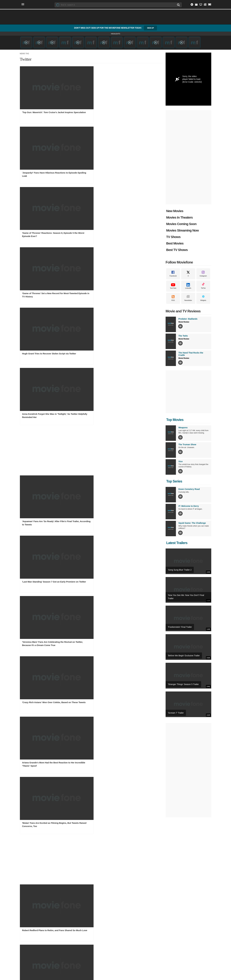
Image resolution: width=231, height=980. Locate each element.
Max (89, 876)
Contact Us (91, 939)
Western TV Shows (62, 917)
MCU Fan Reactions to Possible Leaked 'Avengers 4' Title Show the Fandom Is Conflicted (40, 475)
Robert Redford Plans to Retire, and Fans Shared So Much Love (40, 381)
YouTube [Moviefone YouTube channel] (173, 289)
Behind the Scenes (96, 917)
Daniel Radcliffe (128, 917)
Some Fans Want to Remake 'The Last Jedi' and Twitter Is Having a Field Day (89, 473)
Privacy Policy (129, 939)
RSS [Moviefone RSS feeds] (173, 301)
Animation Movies (27, 922)
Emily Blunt (126, 903)
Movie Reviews (162, 903)
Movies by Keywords (29, 876)
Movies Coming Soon (181, 225)
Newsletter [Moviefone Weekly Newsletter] (188, 301)
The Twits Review (163, 917)
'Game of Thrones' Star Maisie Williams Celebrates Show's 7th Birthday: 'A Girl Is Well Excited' (137, 568)
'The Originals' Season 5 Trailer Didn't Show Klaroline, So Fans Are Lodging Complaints (89, 614)
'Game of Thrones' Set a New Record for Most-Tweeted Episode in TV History (41, 149)
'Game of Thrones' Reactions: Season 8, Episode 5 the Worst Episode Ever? (137, 101)
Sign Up (150, 28)
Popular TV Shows (62, 866)
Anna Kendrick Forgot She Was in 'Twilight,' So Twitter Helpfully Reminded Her (135, 149)
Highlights (115, 34)
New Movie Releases (29, 871)
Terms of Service (114, 939)
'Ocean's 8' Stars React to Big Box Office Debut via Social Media (135, 473)
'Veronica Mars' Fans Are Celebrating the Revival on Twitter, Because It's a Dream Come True (136, 242)
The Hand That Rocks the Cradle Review (169, 922)
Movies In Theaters (179, 218)
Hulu (89, 871)
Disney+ (91, 866)
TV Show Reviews (163, 907)
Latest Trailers (176, 544)
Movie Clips (160, 866)
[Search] (175, 5)
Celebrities (127, 898)
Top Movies (174, 420)
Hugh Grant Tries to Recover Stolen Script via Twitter (88, 147)
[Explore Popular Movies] (196, 5)
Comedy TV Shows (62, 903)
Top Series (174, 482)
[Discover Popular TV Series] (200, 5)
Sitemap (101, 939)
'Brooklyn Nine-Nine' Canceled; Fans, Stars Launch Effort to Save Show (136, 520)
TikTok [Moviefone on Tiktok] (203, 289)
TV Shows (173, 237)
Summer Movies (27, 903)
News (90, 898)
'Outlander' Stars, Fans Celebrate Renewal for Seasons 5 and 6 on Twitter (39, 568)
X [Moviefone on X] (188, 276)
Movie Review (184, 323)
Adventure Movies (27, 912)
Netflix (90, 857)
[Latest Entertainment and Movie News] (205, 5)
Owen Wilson (127, 907)
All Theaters (126, 871)
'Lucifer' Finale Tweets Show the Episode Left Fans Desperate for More (89, 520)
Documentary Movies (29, 907)
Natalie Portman (128, 922)
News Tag (24, 54)
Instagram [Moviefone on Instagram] (203, 276)
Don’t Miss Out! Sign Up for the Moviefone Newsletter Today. (115, 28)
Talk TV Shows (60, 912)
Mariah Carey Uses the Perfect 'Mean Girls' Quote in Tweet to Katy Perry (136, 612)
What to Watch (26, 880)
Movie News (93, 903)
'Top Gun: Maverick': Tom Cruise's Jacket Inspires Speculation (40, 101)
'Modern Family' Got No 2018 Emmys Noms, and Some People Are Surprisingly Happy (136, 429)
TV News (91, 907)
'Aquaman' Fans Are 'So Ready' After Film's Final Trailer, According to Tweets (41, 242)
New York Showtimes (130, 866)
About (81, 939)
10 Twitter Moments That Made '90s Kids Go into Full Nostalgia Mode (88, 381)
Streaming (93, 851)
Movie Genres (27, 898)
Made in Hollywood (163, 876)
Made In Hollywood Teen (166, 880)
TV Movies (24, 917)
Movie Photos (93, 912)
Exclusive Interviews (164, 871)
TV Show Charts (61, 857)
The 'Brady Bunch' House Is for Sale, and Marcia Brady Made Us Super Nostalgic (136, 382)
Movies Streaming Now (182, 231)
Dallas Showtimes (129, 861)
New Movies (175, 212)
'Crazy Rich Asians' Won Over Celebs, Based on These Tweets (41, 287)
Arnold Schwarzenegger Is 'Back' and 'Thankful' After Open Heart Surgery (41, 612)
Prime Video (93, 861)
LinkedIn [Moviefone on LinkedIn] (188, 289)
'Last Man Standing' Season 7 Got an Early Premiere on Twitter (88, 241)
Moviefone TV (161, 861)
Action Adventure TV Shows (65, 907)
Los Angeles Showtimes (132, 857)
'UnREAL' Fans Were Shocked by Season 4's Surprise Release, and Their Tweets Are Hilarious (90, 429)
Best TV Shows (177, 250)
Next (147, 633)
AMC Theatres (128, 876)
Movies (23, 851)
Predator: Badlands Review (167, 912)
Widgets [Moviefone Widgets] (203, 301)
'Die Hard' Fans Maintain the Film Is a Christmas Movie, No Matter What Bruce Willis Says (41, 429)
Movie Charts (25, 857)
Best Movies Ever (95, 922)
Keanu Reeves (128, 912)
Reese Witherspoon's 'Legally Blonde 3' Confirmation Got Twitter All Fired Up (42, 520)
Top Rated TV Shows (63, 861)
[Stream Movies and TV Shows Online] (191, 5)
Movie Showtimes (130, 851)
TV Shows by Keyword (63, 871)
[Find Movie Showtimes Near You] (209, 5)
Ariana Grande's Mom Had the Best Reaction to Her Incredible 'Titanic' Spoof (88, 289)
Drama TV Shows (61, 922)
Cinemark (126, 880)
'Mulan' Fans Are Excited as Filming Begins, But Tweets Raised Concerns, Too (137, 289)
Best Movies (175, 244)
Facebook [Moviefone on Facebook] (173, 276)
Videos (159, 851)
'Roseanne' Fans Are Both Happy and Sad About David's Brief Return (89, 566)
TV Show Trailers (61, 876)
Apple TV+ (92, 880)
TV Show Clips (60, 880)
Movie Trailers (161, 857)
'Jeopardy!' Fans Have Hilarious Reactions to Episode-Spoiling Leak (88, 101)
